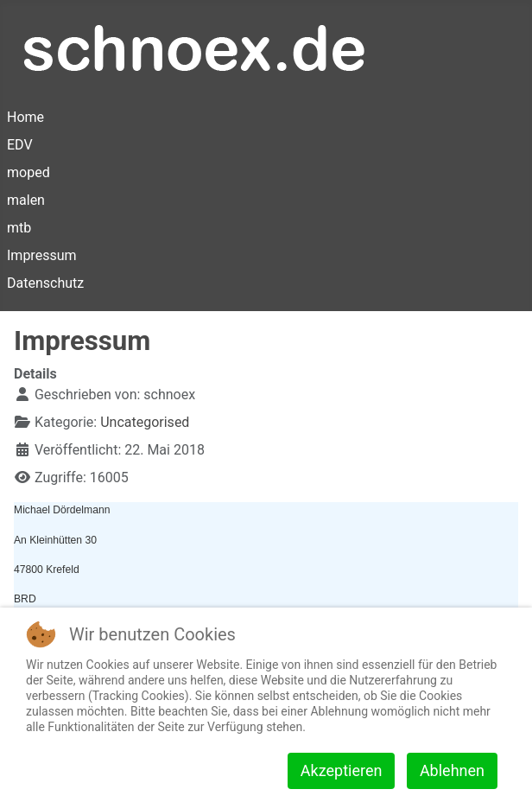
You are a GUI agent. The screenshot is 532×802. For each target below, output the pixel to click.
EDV (20, 145)
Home (25, 117)
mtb (19, 228)
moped (28, 172)
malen (26, 200)
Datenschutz (45, 283)
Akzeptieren (342, 770)
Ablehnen (452, 770)
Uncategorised (145, 422)
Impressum (42, 255)
